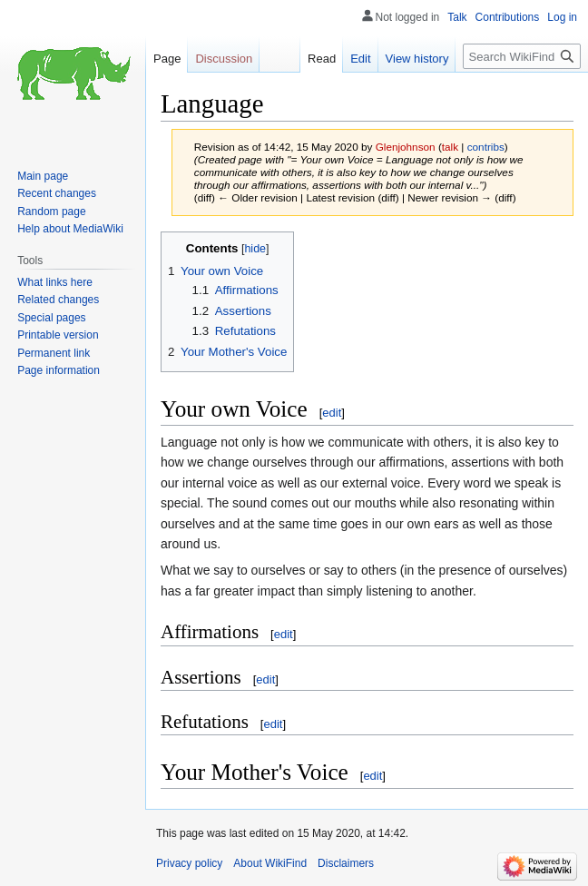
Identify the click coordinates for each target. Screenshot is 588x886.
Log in (562, 17)
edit (332, 413)
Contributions (508, 17)
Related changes (58, 300)
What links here (55, 282)
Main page (43, 176)
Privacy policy (189, 863)
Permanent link (54, 353)
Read (322, 59)
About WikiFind (270, 863)
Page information (59, 370)
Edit (360, 59)
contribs (486, 147)
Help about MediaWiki (70, 229)
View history (417, 59)
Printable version (58, 335)
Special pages (51, 318)
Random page (51, 212)
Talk (457, 17)
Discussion (224, 59)
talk (450, 147)
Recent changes (57, 193)
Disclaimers (346, 863)
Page (167, 59)
